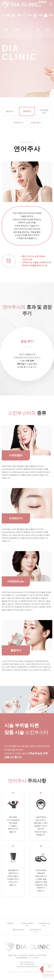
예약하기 (50, 22)
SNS (30, 15)
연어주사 (27, 111)
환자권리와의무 (19, 930)
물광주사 (10, 111)
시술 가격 (17, 22)
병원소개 (7, 22)
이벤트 (40, 22)
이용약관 (10, 923)
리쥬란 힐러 (35, 123)
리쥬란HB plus (44, 111)
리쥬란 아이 (18, 123)
